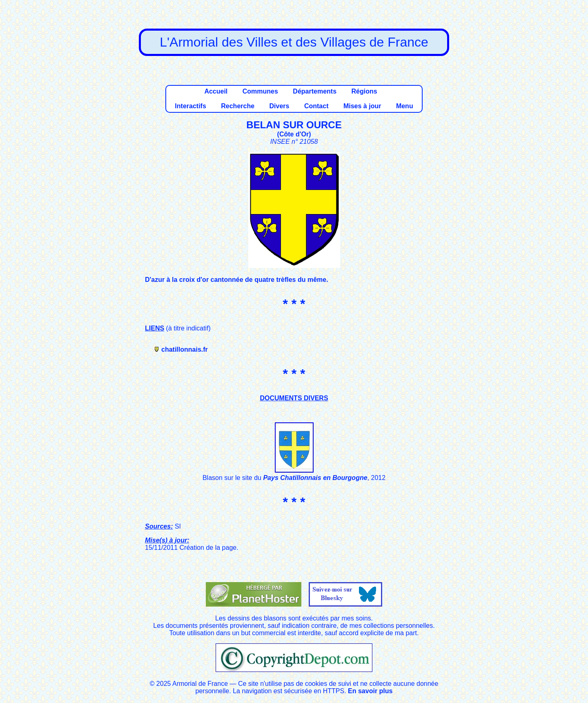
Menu (405, 106)
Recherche (238, 106)
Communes (260, 91)
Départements (315, 91)
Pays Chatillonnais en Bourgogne (315, 478)
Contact (316, 106)
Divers (280, 106)
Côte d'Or (294, 134)
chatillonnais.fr (185, 349)
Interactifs (190, 106)
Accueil (216, 91)
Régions (364, 91)
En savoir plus (370, 691)
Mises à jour (362, 106)
